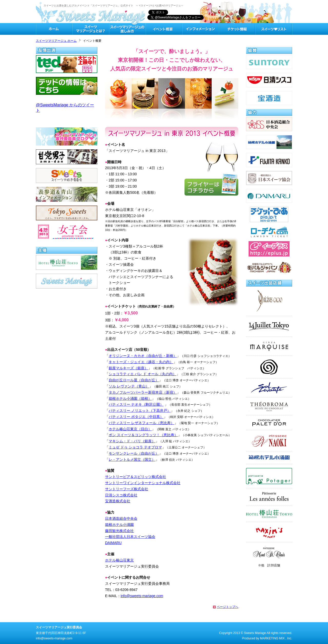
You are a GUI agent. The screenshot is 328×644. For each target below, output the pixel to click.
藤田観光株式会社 (119, 531)
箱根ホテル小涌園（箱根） (130, 398)
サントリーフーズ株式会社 (127, 489)
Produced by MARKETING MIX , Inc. (267, 638)
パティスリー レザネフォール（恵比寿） (141, 423)
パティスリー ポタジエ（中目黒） (136, 417)
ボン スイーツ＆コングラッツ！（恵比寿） (143, 435)
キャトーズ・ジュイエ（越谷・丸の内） (141, 362)
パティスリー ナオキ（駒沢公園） (136, 404)
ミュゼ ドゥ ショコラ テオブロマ (135, 447)
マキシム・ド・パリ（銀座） (132, 441)
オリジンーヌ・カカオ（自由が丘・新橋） (143, 356)
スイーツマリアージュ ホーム (56, 41)
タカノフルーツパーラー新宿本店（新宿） (143, 392)
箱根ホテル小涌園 (119, 525)
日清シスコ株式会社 (121, 495)
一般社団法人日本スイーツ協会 (130, 537)
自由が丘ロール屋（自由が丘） (134, 380)
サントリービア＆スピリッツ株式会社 (136, 477)
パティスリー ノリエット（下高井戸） (140, 411)
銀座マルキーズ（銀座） (128, 368)
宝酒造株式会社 (118, 501)
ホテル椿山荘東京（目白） (130, 429)
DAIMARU (113, 543)
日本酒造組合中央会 (121, 518)
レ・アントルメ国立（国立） (132, 459)
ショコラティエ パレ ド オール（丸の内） (142, 374)
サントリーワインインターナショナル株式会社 (143, 483)
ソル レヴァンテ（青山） (129, 386)
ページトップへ (228, 607)
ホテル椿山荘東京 (119, 560)
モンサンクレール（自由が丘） (134, 453)
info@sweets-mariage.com (142, 596)
